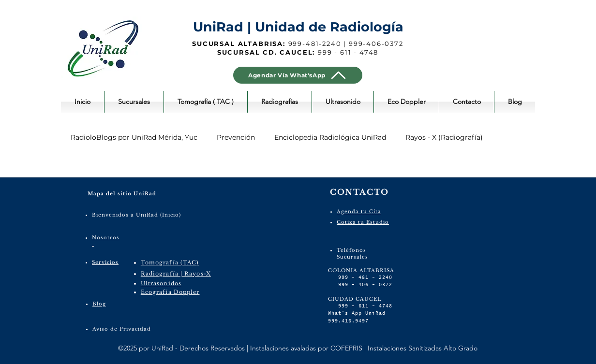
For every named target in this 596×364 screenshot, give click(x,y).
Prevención (236, 137)
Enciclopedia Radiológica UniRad (330, 137)
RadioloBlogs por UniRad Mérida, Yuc (134, 137)
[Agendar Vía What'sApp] (298, 75)
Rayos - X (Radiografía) (444, 137)
